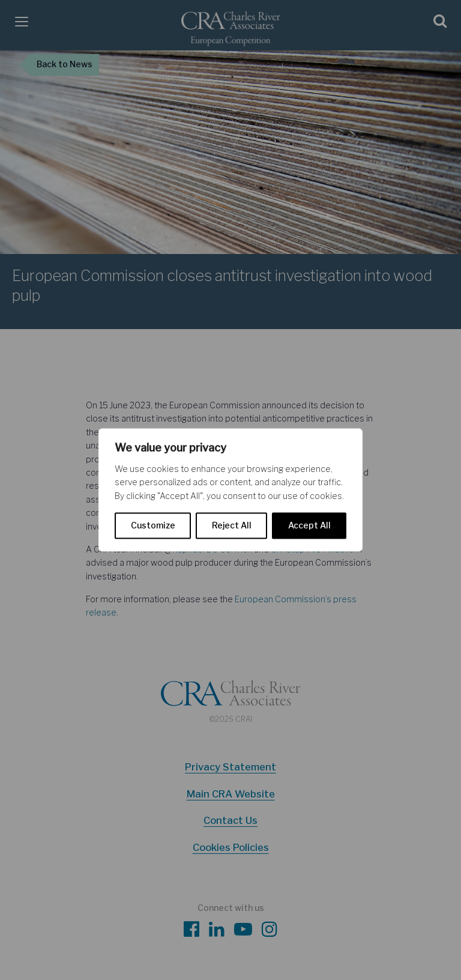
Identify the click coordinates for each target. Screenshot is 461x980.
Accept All (309, 526)
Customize (153, 526)
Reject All (232, 526)
